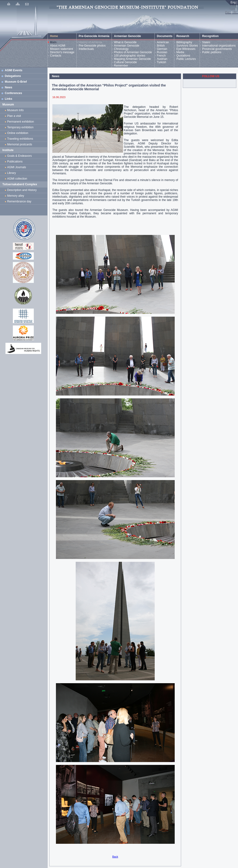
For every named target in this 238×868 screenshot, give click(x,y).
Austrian (162, 59)
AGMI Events (14, 70)
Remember (121, 66)
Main (53, 42)
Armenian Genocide (127, 46)
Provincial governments (217, 49)
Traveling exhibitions (21, 139)
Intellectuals (86, 49)
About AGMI (58, 46)
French (161, 56)
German (162, 49)
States (206, 42)
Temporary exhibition (20, 127)
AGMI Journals (17, 167)
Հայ (233, 6)
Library (12, 173)
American (163, 42)
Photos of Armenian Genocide (133, 52)
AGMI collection (17, 179)
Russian (162, 52)
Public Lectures (186, 59)
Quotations (183, 56)
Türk (232, 9)
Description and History (22, 190)
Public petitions (212, 52)
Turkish (161, 62)
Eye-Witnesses (186, 49)
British (161, 46)
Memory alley (16, 196)
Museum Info (15, 110)
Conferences (13, 93)
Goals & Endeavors (19, 156)
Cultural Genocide (125, 62)
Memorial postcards (20, 144)
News (8, 87)
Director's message (62, 52)
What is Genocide (125, 42)
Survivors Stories (187, 46)
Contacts (56, 56)
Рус (228, 12)
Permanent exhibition (21, 122)
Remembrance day (19, 201)
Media (180, 52)
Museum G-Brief (16, 82)
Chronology (121, 49)
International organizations (219, 46)
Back (115, 857)
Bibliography (184, 42)
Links (8, 99)
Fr (235, 12)
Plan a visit (14, 116)
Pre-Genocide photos (92, 46)
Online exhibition (18, 133)
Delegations (13, 76)
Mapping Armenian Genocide (132, 59)
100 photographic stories (130, 56)
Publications (15, 162)
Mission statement (62, 49)
